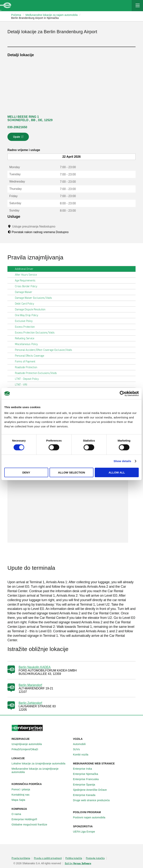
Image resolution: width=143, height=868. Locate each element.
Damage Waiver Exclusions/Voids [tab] (35, 298)
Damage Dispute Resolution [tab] (32, 309)
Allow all (117, 472)
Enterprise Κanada (86, 795)
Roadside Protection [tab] (27, 367)
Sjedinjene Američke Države (92, 790)
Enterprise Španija (86, 785)
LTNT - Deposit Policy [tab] (28, 379)
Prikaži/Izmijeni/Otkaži (27, 749)
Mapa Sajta (20, 800)
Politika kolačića (74, 858)
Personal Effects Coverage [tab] (31, 356)
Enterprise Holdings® (26, 819)
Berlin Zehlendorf (30, 703)
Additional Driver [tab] (26, 269)
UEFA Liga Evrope (86, 832)
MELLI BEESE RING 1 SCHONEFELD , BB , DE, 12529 (30, 118)
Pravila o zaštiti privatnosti (48, 858)
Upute (19, 138)
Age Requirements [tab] (27, 280)
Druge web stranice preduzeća (93, 800)
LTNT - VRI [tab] (23, 385)
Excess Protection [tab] (26, 327)
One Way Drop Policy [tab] (28, 315)
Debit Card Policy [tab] (26, 304)
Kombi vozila (83, 755)
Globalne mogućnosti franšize (31, 825)
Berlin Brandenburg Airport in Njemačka (35, 18)
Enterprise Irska (85, 769)
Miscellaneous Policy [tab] (28, 344)
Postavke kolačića (95, 858)
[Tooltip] (59, 226)
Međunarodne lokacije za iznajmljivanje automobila (41, 770)
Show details (122, 461)
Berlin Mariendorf (30, 685)
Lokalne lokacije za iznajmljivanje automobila (40, 763)
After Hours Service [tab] (27, 275)
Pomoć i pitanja (23, 789)
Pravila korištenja (21, 858)
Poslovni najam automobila (91, 817)
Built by (78, 864)
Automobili (81, 744)
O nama (18, 814)
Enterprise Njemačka (88, 774)
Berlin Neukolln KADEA (35, 667)
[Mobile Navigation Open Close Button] (137, 6)
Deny (26, 472)
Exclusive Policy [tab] (25, 321)
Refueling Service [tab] (26, 338)
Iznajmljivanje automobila (29, 744)
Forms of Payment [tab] (27, 361)
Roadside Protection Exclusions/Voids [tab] (37, 373)
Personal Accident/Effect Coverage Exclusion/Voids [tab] (45, 350)
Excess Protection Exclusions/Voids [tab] (36, 333)
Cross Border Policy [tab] (27, 286)
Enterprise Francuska (88, 779)
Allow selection (71, 472)
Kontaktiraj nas (23, 795)
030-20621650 (17, 127)
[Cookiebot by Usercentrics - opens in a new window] (122, 393)
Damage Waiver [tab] (25, 292)
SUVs (78, 749)
